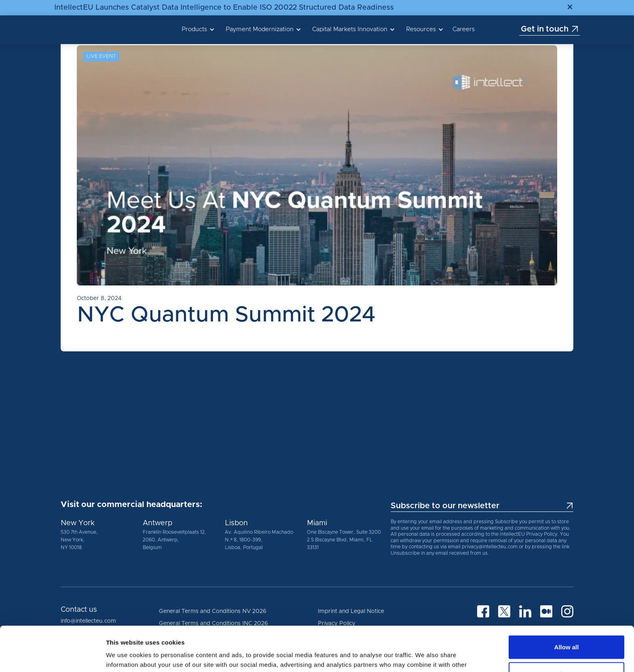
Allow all (567, 602)
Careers (464, 29)
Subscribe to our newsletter (482, 506)
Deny (567, 629)
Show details (424, 656)
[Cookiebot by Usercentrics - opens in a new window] (52, 656)
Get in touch (550, 29)
